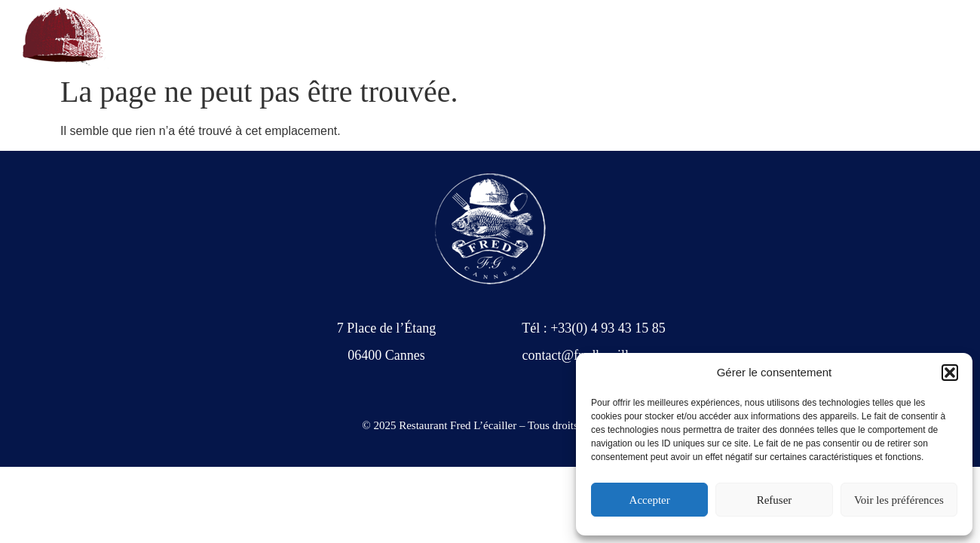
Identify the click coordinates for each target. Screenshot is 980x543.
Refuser (775, 500)
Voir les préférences (899, 500)
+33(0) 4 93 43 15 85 (181, 39)
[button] (950, 373)
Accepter (650, 500)
